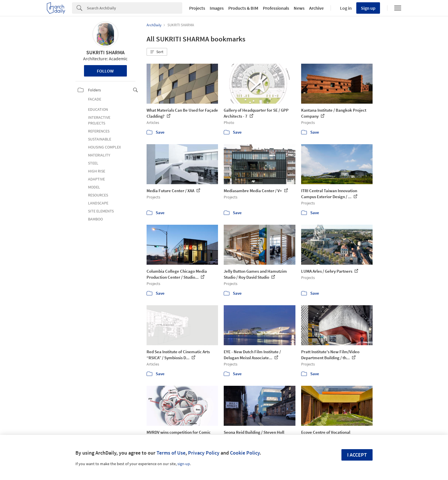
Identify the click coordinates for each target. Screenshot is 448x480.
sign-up (184, 464)
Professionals (276, 8)
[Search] (135, 8)
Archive (316, 8)
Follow (105, 71)
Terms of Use (171, 453)
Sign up (368, 8)
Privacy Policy (204, 453)
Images (217, 8)
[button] (157, 52)
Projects (197, 8)
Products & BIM (243, 8)
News (299, 8)
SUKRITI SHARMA (105, 52)
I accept (357, 455)
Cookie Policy (245, 453)
